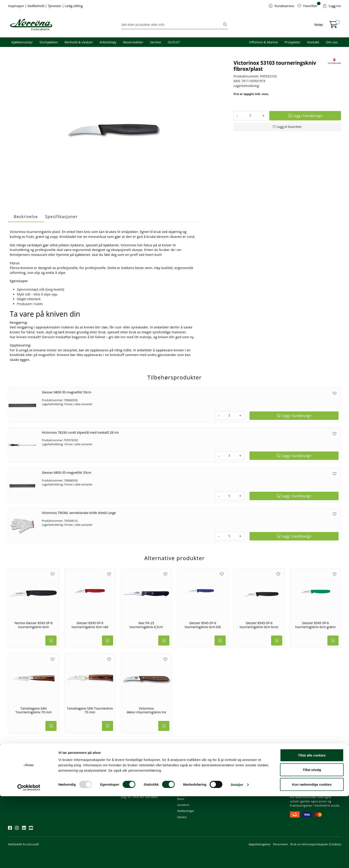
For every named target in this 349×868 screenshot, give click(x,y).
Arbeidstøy (108, 42)
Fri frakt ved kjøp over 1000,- (310, 769)
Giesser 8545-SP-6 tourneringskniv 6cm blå (203, 625)
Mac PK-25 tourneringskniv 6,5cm (146, 625)
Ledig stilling (74, 6)
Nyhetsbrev (18, 763)
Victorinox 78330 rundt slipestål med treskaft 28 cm (80, 432)
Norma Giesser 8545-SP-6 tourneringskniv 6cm (33, 625)
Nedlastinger (186, 811)
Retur (181, 799)
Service (156, 42)
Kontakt (313, 42)
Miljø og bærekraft (246, 781)
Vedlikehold (36, 6)
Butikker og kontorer (136, 787)
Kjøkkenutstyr (22, 42)
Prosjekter (293, 42)
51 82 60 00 (130, 775)
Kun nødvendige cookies (312, 856)
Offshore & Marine (264, 42)
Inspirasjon (16, 6)
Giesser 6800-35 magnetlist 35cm (67, 472)
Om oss (332, 42)
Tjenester (55, 6)
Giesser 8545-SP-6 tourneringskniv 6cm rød (90, 625)
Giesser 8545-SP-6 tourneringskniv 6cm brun (259, 625)
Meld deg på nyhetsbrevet (29, 782)
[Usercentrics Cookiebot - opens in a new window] (29, 859)
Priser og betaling (189, 787)
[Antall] (250, 116)
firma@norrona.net (135, 769)
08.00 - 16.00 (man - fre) (138, 781)
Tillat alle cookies (312, 827)
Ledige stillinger (244, 793)
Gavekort (183, 805)
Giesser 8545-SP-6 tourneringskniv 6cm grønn (316, 625)
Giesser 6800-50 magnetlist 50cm (67, 392)
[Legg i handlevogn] (305, 116)
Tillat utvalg (312, 842)
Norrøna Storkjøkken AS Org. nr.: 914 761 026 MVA (139, 795)
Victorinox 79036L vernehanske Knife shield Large (79, 513)
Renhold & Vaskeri (79, 42)
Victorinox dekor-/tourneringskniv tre (146, 710)
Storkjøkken (49, 42)
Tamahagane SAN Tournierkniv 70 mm (90, 710)
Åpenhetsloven (243, 787)
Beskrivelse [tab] (26, 216)
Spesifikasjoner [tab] (61, 216)
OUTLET (174, 42)
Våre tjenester (243, 775)
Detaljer (237, 857)
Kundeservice (188, 763)
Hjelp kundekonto (189, 781)
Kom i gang (185, 775)
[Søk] (172, 25)
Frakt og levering (188, 793)
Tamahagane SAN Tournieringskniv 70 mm (33, 710)
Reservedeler (133, 42)
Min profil (184, 769)
